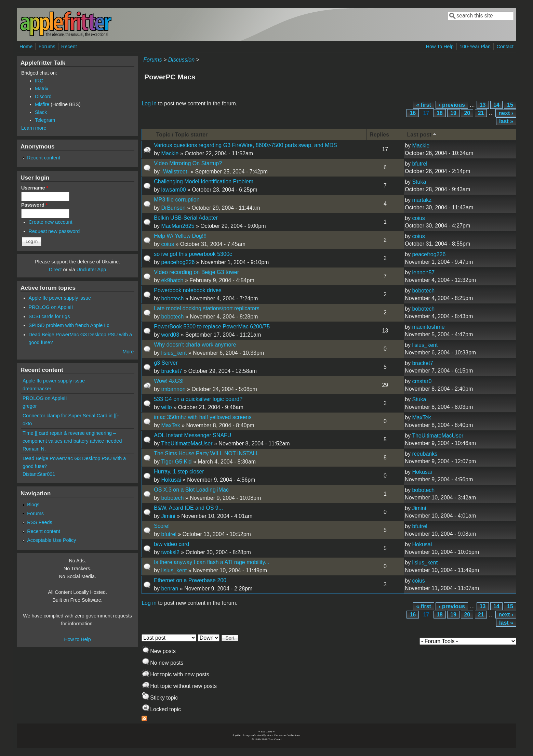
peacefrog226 (178, 262)
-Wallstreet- (175, 172)
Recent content (44, 158)
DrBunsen (174, 208)
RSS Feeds (40, 522)
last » (506, 121)
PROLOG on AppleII (51, 307)
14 (496, 105)
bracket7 (172, 371)
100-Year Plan (475, 47)
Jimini (168, 516)
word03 (170, 335)
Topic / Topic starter (182, 135)
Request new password (54, 231)
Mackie (170, 153)
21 (481, 113)
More (128, 352)
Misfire (42, 104)
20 (467, 113)
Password (35, 205)
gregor (30, 406)
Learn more (34, 128)
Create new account (51, 222)
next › (506, 113)
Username (35, 188)
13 (483, 105)
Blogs (33, 505)
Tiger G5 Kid (176, 462)
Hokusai (171, 480)
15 (510, 105)
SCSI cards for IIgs (49, 316)
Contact (505, 47)
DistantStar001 (39, 474)
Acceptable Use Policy (51, 540)
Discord (43, 96)
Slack (41, 112)
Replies (379, 135)
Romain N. (34, 449)
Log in (149, 103)
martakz (422, 200)
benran (170, 589)
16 (413, 113)
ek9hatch (172, 280)
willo (167, 407)
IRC (39, 81)
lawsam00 (174, 190)
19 (453, 113)
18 (440, 113)
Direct (55, 270)
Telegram (45, 120)
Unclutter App (91, 270)
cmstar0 (422, 381)
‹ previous (452, 105)
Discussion (181, 60)
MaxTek (171, 425)
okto (27, 423)
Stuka (419, 182)
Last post (423, 134)
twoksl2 (170, 552)
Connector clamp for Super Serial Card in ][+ (71, 416)
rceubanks (425, 454)
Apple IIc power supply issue (60, 298)
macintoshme (428, 327)
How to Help (77, 639)
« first (424, 105)
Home (26, 47)
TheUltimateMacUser (187, 444)
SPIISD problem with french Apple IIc (69, 325)
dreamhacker (37, 389)
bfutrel (419, 164)
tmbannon (174, 389)
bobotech (173, 298)
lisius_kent (174, 353)
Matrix (42, 89)
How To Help (439, 47)
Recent (69, 47)
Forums (47, 47)
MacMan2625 (178, 226)
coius (418, 218)
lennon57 (423, 272)
